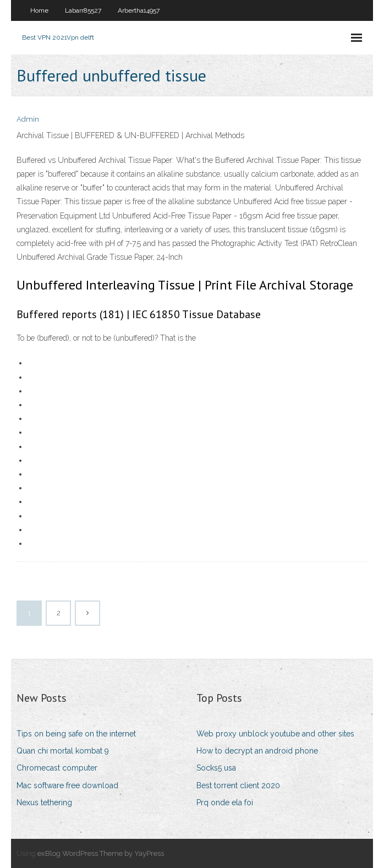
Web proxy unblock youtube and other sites (275, 734)
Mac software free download (67, 785)
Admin (28, 119)
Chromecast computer (57, 768)
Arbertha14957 (139, 10)
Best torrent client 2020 (238, 785)
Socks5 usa (216, 768)
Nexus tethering (44, 803)
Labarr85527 (83, 10)
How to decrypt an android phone (257, 751)
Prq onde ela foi (225, 803)
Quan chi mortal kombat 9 (63, 751)
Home (39, 10)
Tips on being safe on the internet (76, 734)
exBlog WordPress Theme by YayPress (101, 853)
